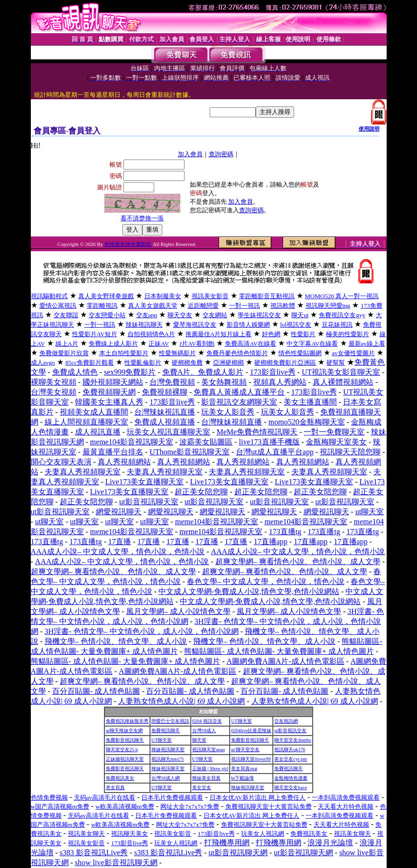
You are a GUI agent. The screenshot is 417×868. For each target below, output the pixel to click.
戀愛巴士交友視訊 (170, 721)
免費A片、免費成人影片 (203, 372)
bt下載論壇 (242, 778)
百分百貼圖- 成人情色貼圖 (96, 691)
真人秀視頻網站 (124, 462)
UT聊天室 (241, 721)
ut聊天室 (370, 512)
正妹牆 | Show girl (210, 769)
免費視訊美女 (120, 778)
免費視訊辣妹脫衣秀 (127, 721)
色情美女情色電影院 (128, 244)
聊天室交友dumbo (293, 740)
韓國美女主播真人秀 (109, 402)
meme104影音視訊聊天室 (132, 442)
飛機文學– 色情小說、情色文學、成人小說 (116, 641)
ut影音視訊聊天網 (238, 853)
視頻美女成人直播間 (94, 412)
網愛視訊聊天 (119, 512)
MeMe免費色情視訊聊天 (257, 432)
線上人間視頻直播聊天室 (86, 422)
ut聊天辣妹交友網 (124, 731)
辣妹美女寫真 (206, 778)
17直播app (271, 542)
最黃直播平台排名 (113, 452)
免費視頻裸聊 (165, 392)
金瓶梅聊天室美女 (336, 442)
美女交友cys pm (291, 759)
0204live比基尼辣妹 (251, 731)
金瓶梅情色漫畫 (291, 778)
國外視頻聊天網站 (113, 382)
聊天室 (199, 740)
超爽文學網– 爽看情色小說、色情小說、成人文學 (298, 561)
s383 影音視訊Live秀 (94, 853)
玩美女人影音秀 (228, 412)
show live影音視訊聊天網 (116, 863)
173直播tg (285, 532)
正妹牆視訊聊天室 (125, 759)
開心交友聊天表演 (61, 462)
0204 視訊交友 (207, 721)
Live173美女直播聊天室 (144, 482)
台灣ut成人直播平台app (275, 452)
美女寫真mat (244, 769)
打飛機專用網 (227, 843)
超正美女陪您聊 (201, 492)
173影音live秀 (273, 372)
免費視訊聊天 (166, 731)
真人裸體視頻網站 (343, 382)
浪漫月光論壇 (330, 843)
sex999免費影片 (130, 372)
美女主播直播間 (310, 402)
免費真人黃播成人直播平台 (239, 392)
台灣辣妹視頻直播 (232, 422)
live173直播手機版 (269, 442)
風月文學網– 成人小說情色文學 (178, 611)
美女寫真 (115, 788)
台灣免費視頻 (172, 382)
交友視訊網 (286, 721)
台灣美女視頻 (54, 392)
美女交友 (202, 788)
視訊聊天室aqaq (208, 750)
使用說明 (369, 129)
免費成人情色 (75, 372)
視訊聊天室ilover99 (251, 759)
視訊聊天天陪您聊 (350, 452)
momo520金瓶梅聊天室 (307, 422)
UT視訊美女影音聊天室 (341, 372)
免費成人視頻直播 (165, 422)
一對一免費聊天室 (334, 432)
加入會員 (190, 154)
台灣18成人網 (166, 778)
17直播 (120, 542)
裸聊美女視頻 (54, 382)
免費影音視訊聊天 (125, 740)
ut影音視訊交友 (290, 731)
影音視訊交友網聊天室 (239, 402)
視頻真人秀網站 (280, 382)
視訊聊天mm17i (167, 759)
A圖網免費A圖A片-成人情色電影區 (286, 661)
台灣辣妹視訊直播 (165, 412)
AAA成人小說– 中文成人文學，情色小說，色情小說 (118, 552)
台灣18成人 (204, 731)
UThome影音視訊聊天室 (190, 452)
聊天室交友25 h (122, 750)
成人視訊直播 (98, 432)
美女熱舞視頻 (224, 382)
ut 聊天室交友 (245, 750)
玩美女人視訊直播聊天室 (168, 432)
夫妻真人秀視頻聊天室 (83, 472)
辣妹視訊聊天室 (168, 750)
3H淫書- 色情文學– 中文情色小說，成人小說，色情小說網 (142, 631)
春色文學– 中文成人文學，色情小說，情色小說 (266, 581)
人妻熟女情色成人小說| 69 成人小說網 (181, 701)
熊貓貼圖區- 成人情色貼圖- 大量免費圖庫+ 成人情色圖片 (279, 651)
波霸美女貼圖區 (206, 442)
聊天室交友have (291, 788)
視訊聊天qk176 (290, 750)
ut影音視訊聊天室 (148, 502)
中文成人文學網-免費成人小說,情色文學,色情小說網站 (249, 591)
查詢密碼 (221, 154)
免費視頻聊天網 (109, 392)
